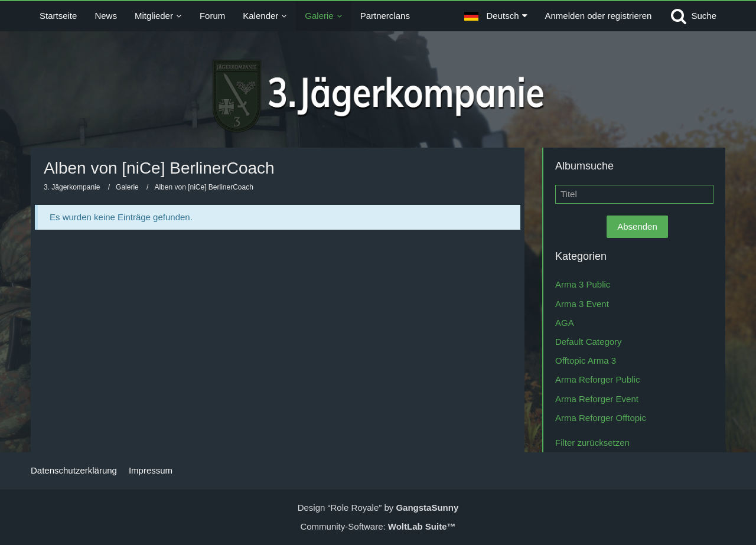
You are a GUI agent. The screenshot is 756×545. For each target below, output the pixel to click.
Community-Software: (378, 526)
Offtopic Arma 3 (586, 360)
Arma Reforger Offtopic (601, 418)
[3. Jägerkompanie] (378, 96)
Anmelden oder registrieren (599, 16)
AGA (565, 323)
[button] (496, 16)
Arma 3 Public (583, 284)
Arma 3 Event (582, 304)
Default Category (589, 342)
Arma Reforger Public (597, 379)
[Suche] (693, 16)
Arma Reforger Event (597, 399)
